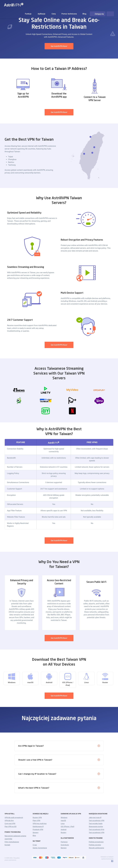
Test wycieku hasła (96, 824)
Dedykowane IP (38, 827)
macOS (63, 821)
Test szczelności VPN (97, 821)
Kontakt (7, 845)
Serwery (36, 833)
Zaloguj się (98, 14)
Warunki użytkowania (96, 848)
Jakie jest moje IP (95, 818)
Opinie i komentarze (40, 848)
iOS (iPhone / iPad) (68, 827)
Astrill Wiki (8, 839)
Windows (64, 818)
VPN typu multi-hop (40, 824)
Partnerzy (64, 842)
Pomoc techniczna (69, 14)
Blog (84, 14)
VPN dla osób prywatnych (14, 818)
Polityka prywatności (96, 842)
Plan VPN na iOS (10, 827)
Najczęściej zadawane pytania (15, 836)
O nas (35, 845)
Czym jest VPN (10, 824)
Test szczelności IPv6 (97, 830)
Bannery (64, 848)
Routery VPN (37, 818)
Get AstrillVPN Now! (59, 46)
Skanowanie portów (96, 827)
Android (64, 830)
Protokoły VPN (38, 830)
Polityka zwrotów (95, 845)
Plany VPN (36, 821)
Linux (63, 824)
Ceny (54, 14)
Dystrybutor (65, 845)
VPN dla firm (9, 821)
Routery (63, 833)
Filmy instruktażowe (12, 842)
